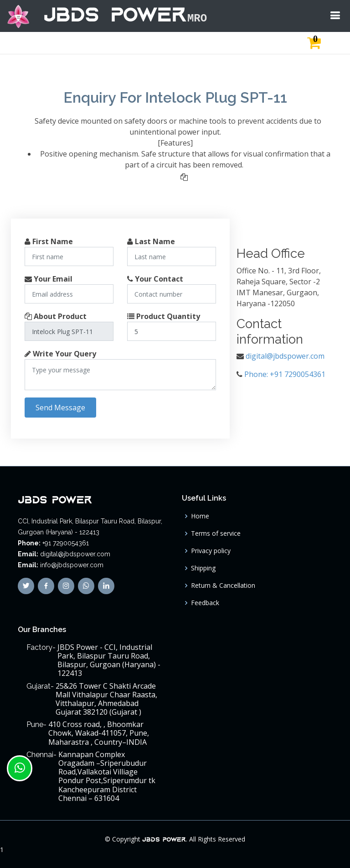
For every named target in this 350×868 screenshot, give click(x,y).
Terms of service (216, 533)
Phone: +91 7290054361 (285, 374)
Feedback (205, 603)
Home (200, 516)
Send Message (60, 408)
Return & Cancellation (223, 586)
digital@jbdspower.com (285, 356)
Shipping (203, 568)
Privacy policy (211, 551)
